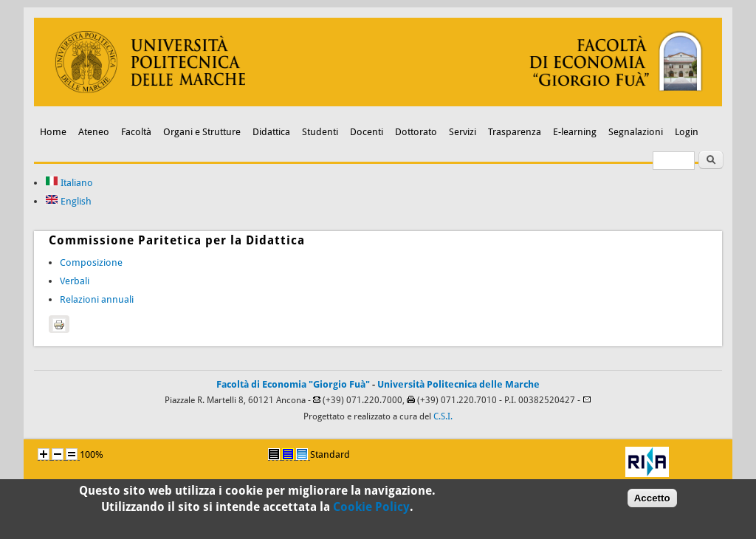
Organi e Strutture (202, 132)
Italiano (69, 183)
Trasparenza (515, 132)
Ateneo (94, 132)
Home (53, 132)
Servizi (463, 132)
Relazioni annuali (97, 299)
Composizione (91, 262)
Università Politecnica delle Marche (458, 384)
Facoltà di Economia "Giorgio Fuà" (293, 384)
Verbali (75, 281)
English (68, 201)
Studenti (320, 132)
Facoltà (136, 132)
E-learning (575, 132)
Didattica (271, 132)
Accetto (652, 501)
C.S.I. (443, 416)
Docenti (367, 132)
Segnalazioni (636, 132)
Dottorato (416, 132)
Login (687, 132)
